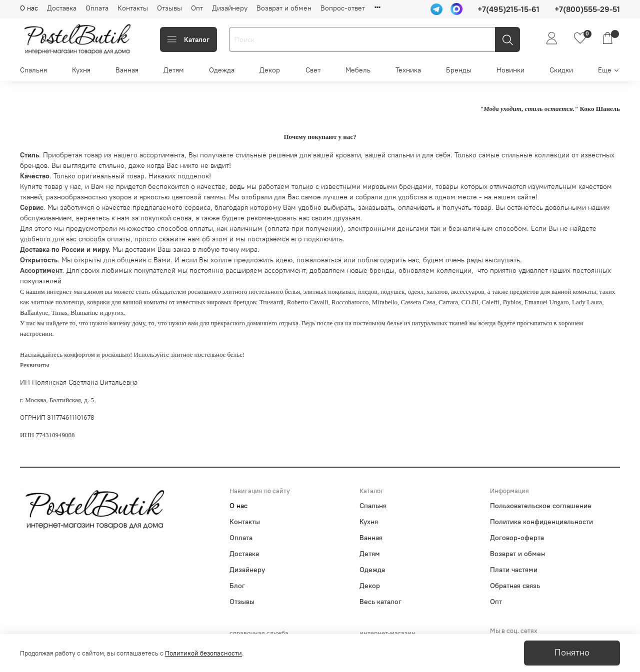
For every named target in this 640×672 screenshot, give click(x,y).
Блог (237, 586)
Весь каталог (380, 602)
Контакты (133, 8)
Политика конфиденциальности (541, 522)
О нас (29, 8)
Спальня (33, 70)
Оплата (97, 8)
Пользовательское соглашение (541, 506)
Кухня (81, 70)
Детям (174, 70)
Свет (313, 70)
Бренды (459, 70)
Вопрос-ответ (343, 8)
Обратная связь (515, 586)
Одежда (222, 70)
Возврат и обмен (284, 8)
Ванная (127, 70)
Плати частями (514, 570)
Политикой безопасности (203, 653)
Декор (270, 70)
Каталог (188, 39)
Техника (408, 70)
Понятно (572, 653)
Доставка (62, 8)
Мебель (358, 70)
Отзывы (169, 8)
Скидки (561, 70)
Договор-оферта (517, 538)
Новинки (510, 70)
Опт (197, 8)
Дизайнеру (230, 8)
